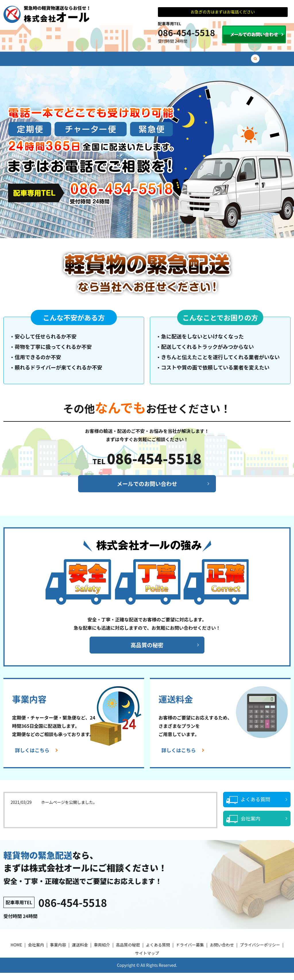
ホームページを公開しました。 (69, 809)
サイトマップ (147, 960)
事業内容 (84, 61)
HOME (30, 61)
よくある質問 (209, 61)
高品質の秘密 (173, 61)
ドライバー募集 (247, 61)
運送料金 (112, 61)
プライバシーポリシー (260, 952)
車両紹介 (140, 61)
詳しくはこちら (33, 758)
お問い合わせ (222, 952)
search (271, 62)
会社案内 (56, 61)
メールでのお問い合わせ (147, 490)
